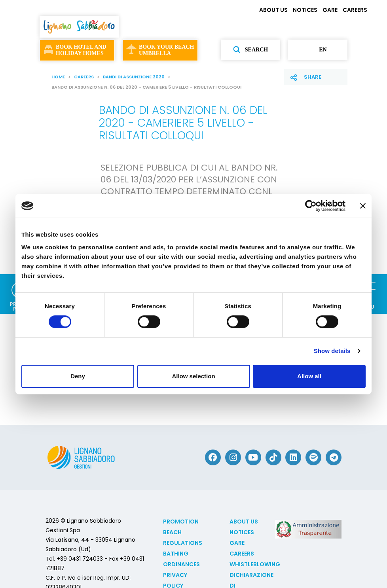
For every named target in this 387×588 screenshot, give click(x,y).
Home (58, 77)
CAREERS (355, 10)
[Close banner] (363, 206)
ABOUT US (273, 10)
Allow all (309, 376)
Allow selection (193, 376)
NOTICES (305, 10)
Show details (332, 351)
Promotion (181, 522)
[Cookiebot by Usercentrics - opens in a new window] (311, 206)
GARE (330, 10)
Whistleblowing (255, 564)
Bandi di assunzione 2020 (134, 77)
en (318, 50)
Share (313, 77)
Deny (78, 376)
